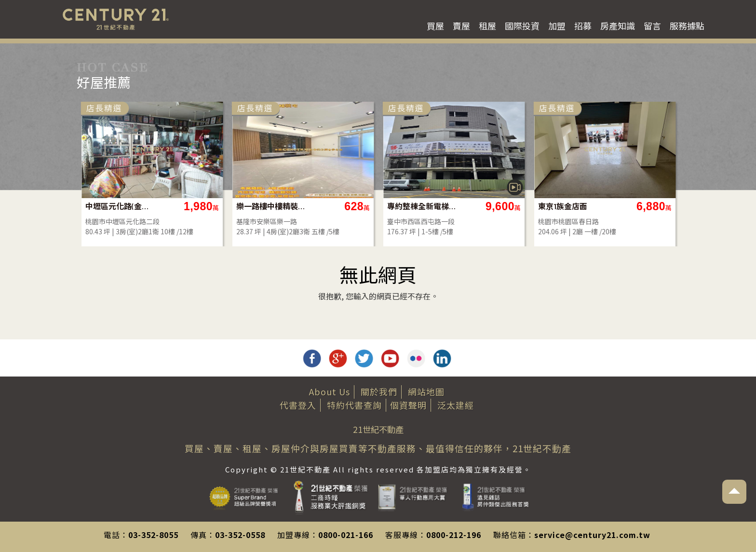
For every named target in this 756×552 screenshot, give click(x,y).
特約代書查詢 (354, 405)
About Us (330, 391)
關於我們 (379, 391)
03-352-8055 (153, 535)
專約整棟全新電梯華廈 (422, 206)
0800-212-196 (454, 535)
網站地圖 (426, 391)
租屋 (487, 26)
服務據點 (687, 26)
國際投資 (522, 26)
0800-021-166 (346, 535)
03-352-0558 (240, 535)
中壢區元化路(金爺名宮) (120, 206)
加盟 (557, 26)
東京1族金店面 (563, 206)
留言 (652, 26)
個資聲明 (408, 405)
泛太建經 (456, 405)
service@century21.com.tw (592, 535)
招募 (583, 26)
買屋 (435, 26)
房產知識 (618, 26)
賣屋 (461, 26)
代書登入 (298, 405)
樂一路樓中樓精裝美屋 (271, 206)
